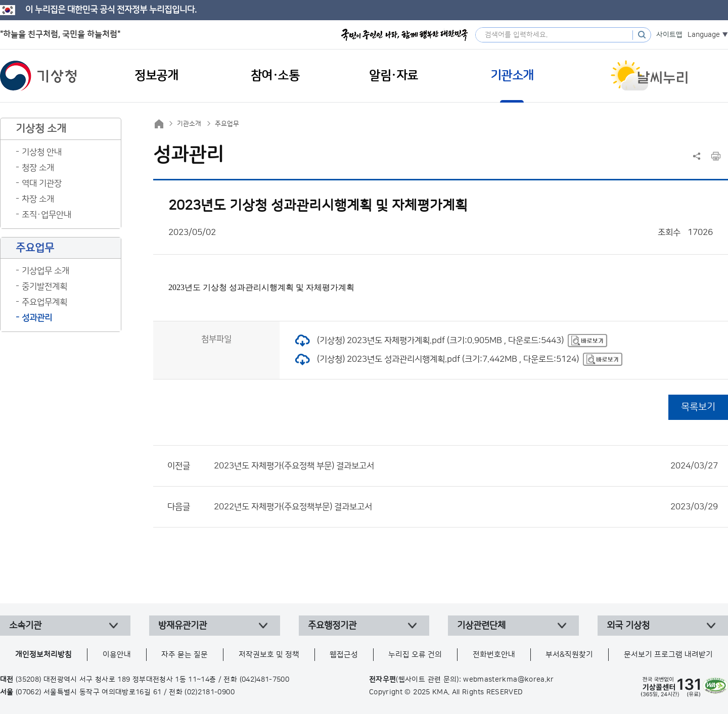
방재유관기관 (183, 626)
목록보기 (698, 407)
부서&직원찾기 (569, 655)
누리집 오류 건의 (415, 655)
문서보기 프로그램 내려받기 (668, 655)
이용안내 (117, 655)
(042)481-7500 (265, 680)
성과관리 (37, 318)
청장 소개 (38, 168)
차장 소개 (38, 199)
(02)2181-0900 (210, 692)
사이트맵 (669, 35)
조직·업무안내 (47, 215)
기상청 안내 (42, 152)
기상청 (38, 76)
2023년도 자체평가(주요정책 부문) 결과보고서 (466, 466)
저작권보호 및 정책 (269, 655)
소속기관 (25, 626)
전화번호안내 (494, 655)
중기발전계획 (44, 287)
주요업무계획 (44, 302)
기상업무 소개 (45, 271)
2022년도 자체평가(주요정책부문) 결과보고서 (466, 507)
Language (704, 35)
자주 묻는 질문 (185, 655)
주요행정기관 (332, 626)
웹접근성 (344, 655)
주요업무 (227, 124)
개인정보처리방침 (43, 655)
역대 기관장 (42, 183)
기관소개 (189, 124)
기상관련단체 (481, 626)
